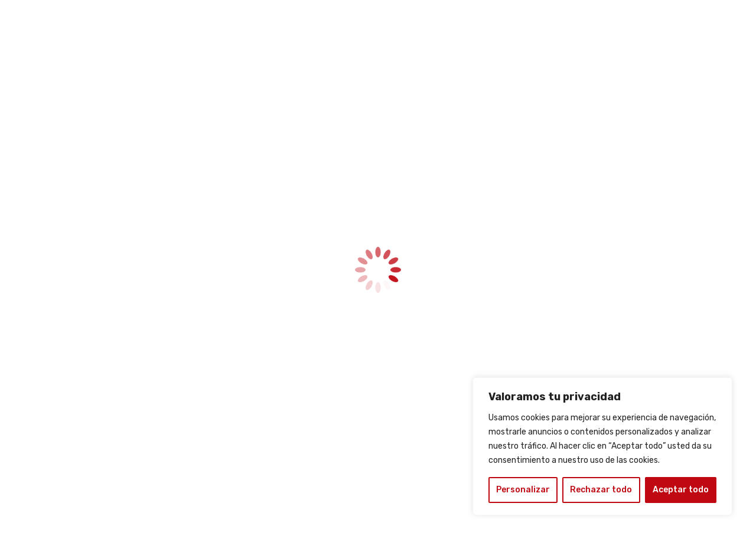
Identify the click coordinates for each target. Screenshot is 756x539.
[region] (602, 446)
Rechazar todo (601, 490)
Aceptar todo (681, 490)
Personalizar (523, 490)
